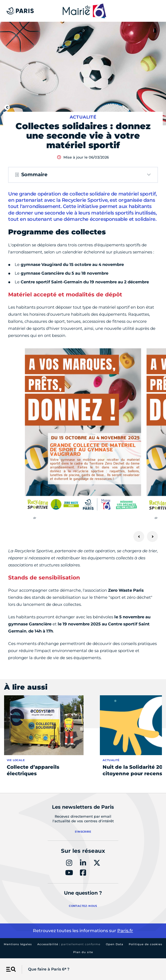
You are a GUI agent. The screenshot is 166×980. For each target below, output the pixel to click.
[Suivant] (152, 536)
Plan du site (83, 952)
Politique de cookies (145, 944)
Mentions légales (18, 944)
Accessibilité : (69, 944)
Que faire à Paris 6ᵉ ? (49, 969)
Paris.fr (125, 931)
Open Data (115, 944)
